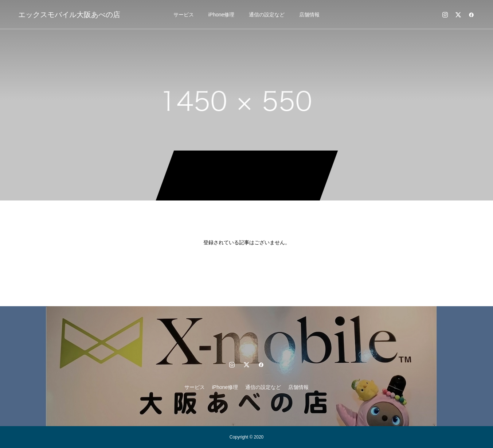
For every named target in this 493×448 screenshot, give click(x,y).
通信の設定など (267, 15)
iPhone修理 (222, 15)
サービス (184, 15)
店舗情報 (309, 15)
